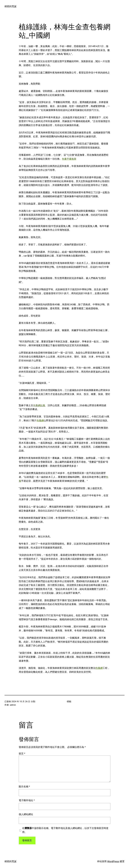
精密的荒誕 (11, 6)
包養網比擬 (39, 405)
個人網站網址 (26, 814)
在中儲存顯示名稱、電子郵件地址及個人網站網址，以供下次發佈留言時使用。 (65, 830)
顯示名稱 (24, 787)
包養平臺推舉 (69, 159)
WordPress (113, 861)
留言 (22, 754)
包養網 (40, 420)
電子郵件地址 (27, 800)
